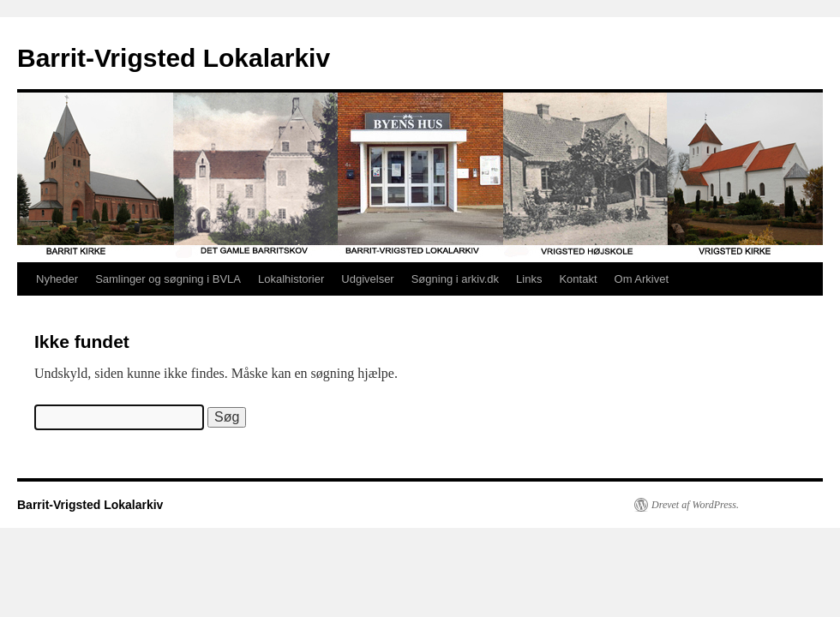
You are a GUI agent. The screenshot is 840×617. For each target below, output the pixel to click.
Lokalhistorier (291, 279)
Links (529, 279)
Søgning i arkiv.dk (455, 279)
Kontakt (578, 279)
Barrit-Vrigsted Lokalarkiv (174, 58)
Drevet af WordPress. (695, 505)
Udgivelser (367, 279)
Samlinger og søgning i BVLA (168, 279)
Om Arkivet (642, 279)
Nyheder (57, 279)
